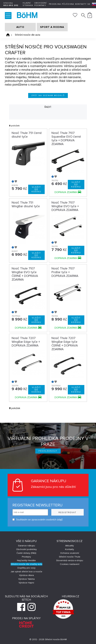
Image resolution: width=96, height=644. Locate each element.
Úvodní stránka (8, 35)
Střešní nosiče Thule (70, 557)
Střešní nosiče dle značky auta (26, 564)
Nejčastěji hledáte (26, 560)
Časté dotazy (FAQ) (26, 553)
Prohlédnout (48, 451)
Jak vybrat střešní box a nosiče (26, 572)
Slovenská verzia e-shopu (70, 560)
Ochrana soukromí (70, 553)
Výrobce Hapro (26, 583)
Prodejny (26, 557)
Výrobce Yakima (26, 579)
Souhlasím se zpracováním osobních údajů (38, 520)
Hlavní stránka (28, 4)
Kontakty (81, 4)
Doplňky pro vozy (26, 568)
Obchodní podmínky (40, 4)
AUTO (20, 27)
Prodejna (55, 4)
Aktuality (70, 546)
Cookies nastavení (70, 564)
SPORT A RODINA (52, 27)
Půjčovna (68, 4)
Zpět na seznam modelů (48, 95)
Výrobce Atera (26, 575)
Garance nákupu (26, 546)
